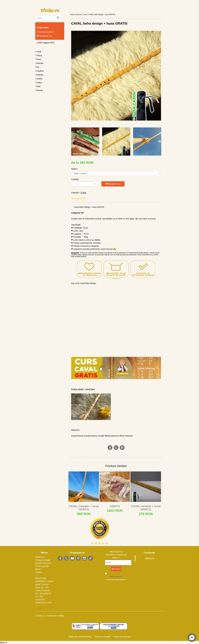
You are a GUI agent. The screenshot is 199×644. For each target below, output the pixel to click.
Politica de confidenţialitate (116, 580)
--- (36, 575)
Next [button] (160, 142)
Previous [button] (73, 142)
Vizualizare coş (44, 36)
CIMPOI (115, 506)
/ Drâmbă (39, 63)
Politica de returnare (122, 637)
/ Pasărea (39, 71)
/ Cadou (39, 83)
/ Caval (38, 52)
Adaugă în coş (113, 184)
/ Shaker (39, 79)
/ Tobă (38, 86)
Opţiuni (74, 169)
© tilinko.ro (40, 616)
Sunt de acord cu (116, 578)
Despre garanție (42, 566)
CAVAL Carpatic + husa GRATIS (84, 508)
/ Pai (37, 67)
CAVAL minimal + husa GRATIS (146, 508)
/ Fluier (38, 59)
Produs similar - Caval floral (83, 389)
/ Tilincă (38, 55)
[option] (116, 76)
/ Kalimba (39, 75)
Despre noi (40, 557)
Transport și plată (43, 560)
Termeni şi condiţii (102, 637)
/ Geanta (39, 90)
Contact (39, 572)
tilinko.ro (50, 11)
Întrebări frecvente (43, 563)
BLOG (38, 569)
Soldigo (61, 616)
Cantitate (75, 179)
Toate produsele (76, 14)
